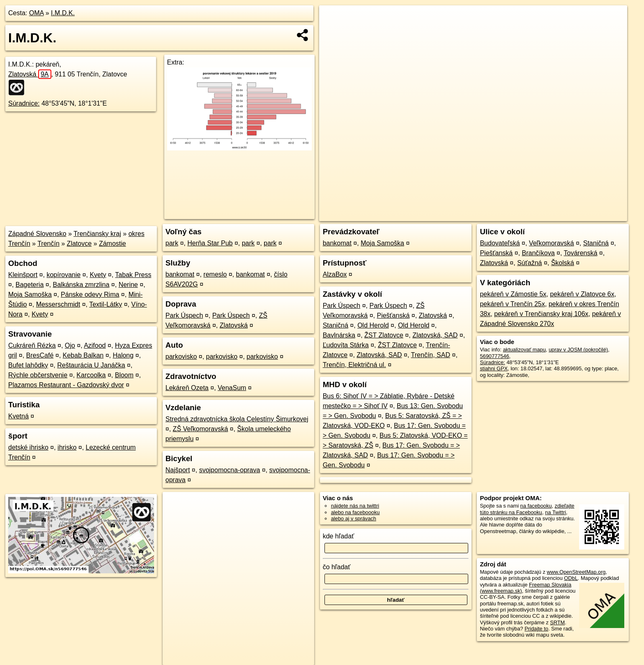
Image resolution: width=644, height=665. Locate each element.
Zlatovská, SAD (435, 335)
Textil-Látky (106, 304)
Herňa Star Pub (210, 243)
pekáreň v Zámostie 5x (513, 294)
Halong (123, 355)
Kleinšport (23, 275)
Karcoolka (91, 375)
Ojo (70, 345)
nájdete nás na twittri (355, 506)
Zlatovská (30, 74)
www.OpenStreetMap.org (576, 572)
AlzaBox (335, 274)
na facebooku (536, 506)
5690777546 (494, 356)
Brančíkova (538, 253)
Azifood (95, 345)
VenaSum (232, 388)
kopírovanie (63, 275)
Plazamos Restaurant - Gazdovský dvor (66, 385)
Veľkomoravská (552, 243)
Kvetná (18, 416)
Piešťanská (393, 315)
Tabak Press (133, 275)
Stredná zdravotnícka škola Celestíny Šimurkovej (237, 419)
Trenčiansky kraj (97, 234)
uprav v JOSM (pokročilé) (578, 350)
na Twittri (555, 512)
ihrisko (67, 447)
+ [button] (333, 19)
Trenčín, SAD (431, 355)
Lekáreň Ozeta (187, 388)
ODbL (571, 578)
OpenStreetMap (485, 215)
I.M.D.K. (63, 13)
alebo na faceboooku (355, 512)
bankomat (180, 274)
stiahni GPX (494, 368)
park (172, 243)
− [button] (333, 32)
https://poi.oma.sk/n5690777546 (590, 215)
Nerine (128, 285)
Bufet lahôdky (28, 365)
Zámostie (113, 244)
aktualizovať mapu (524, 350)
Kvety (98, 275)
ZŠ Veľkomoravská (201, 429)
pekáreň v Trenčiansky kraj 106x (541, 314)
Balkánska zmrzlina (81, 285)
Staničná (336, 325)
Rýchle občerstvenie (38, 375)
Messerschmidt (58, 304)
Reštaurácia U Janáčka (91, 365)
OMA (37, 13)
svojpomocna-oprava (230, 470)
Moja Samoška (30, 294)
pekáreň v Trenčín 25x (512, 304)
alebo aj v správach (354, 518)
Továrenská (581, 253)
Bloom (124, 375)
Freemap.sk (528, 215)
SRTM (557, 622)
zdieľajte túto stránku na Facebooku (527, 509)
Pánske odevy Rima (90, 294)
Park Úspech (184, 315)
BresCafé (40, 355)
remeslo (215, 274)
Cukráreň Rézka (32, 345)
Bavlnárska (339, 335)
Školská (563, 263)
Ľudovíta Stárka (346, 345)
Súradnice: (24, 103)
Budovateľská (500, 243)
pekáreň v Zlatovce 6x (582, 294)
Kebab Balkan (83, 355)
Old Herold (373, 325)
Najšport (178, 470)
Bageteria (30, 285)
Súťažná (529, 263)
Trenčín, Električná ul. (354, 365)
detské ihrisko (28, 447)
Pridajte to (536, 629)
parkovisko (181, 357)
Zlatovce (79, 244)
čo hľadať (337, 567)
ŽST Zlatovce (384, 335)
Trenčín (48, 244)
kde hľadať (339, 536)
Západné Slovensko (37, 234)
